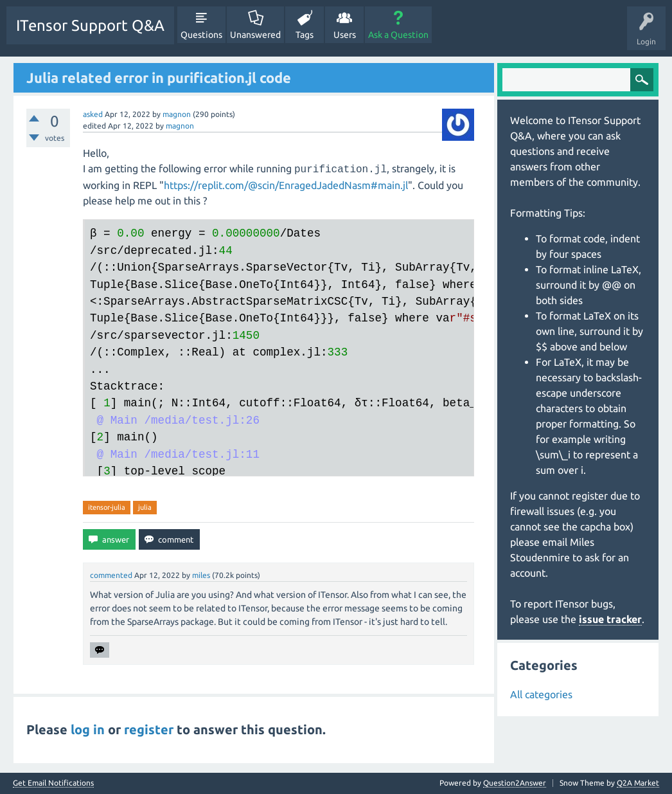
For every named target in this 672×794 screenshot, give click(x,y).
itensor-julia (107, 507)
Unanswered (255, 35)
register (149, 729)
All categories (541, 694)
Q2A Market (638, 783)
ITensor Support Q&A (90, 25)
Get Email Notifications (53, 783)
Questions (201, 35)
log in (88, 729)
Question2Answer (515, 783)
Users (345, 35)
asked (93, 114)
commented (111, 575)
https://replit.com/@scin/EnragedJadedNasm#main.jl (286, 185)
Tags (305, 35)
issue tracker (610, 619)
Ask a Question (398, 35)
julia (145, 507)
